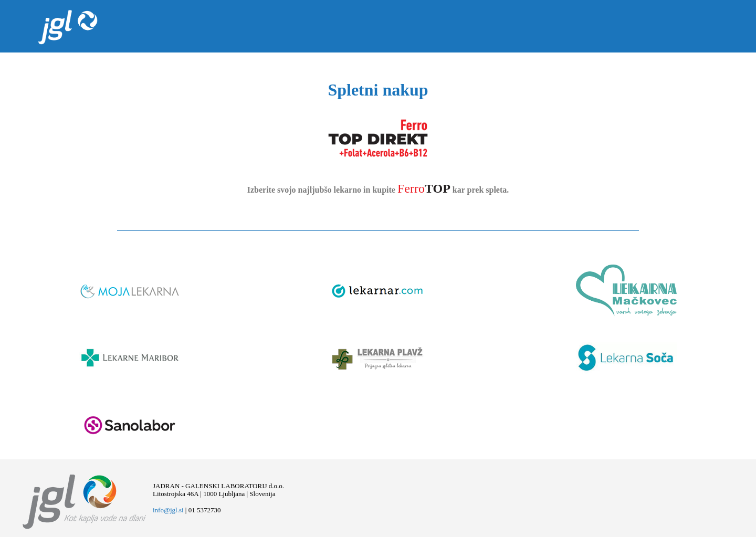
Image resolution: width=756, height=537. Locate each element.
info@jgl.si (168, 510)
